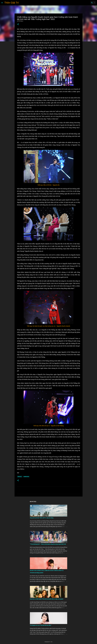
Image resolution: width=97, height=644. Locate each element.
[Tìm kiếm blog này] (88, 3)
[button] (18, 24)
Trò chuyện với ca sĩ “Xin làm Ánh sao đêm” (41, 625)
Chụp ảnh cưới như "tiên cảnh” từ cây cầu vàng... (42, 518)
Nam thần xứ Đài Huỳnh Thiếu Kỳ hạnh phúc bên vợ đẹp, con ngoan (47, 599)
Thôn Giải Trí (12, 3)
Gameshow (26, 477)
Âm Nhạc (20, 477)
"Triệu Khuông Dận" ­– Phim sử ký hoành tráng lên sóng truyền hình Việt (48, 544)
